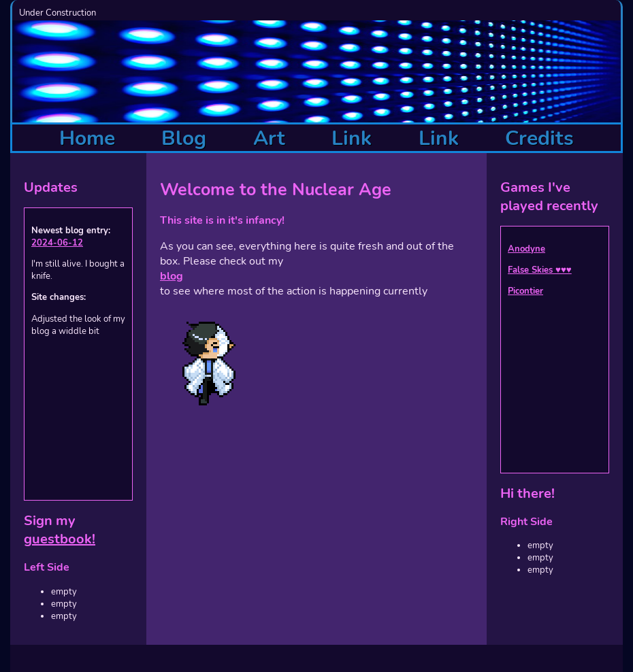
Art (269, 138)
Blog (184, 138)
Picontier (525, 291)
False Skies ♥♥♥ (540, 270)
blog (172, 276)
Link (352, 138)
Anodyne (526, 249)
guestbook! (60, 539)
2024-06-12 (57, 243)
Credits (539, 138)
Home (87, 138)
